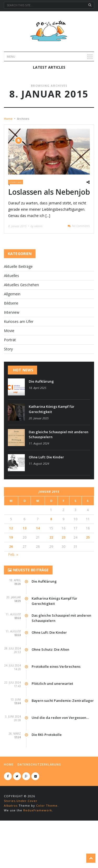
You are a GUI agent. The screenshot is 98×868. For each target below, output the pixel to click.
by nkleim (37, 262)
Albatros (11, 842)
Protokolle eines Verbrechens (56, 703)
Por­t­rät (10, 376)
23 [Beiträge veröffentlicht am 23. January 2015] (64, 574)
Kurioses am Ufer (19, 358)
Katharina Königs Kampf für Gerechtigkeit (52, 446)
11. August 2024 (39, 480)
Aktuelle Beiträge (18, 303)
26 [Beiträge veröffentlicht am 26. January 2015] (11, 583)
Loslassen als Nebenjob (49, 228)
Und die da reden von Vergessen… (60, 754)
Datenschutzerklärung (39, 801)
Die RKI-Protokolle (47, 771)
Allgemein (12, 330)
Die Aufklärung (41, 418)
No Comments (81, 262)
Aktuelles (11, 312)
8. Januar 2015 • (19, 262)
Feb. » (13, 591)
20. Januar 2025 (39, 455)
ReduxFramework (38, 847)
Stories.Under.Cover (21, 837)
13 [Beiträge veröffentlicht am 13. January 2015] (25, 565)
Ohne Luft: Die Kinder (46, 493)
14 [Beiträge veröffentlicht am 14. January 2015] (38, 565)
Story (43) (16, 218)
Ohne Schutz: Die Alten (50, 686)
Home (8, 155)
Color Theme (47, 842)
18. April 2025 (38, 424)
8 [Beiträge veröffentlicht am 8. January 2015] (51, 555)
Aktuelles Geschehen (21, 321)
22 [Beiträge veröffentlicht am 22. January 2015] (51, 574)
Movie (9, 367)
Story (8, 385)
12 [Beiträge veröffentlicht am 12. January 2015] (11, 565)
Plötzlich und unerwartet (52, 720)
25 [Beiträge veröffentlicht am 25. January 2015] (88, 574)
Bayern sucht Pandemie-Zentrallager (63, 737)
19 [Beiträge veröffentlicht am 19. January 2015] (11, 574)
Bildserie (11, 340)
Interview (12, 349)
